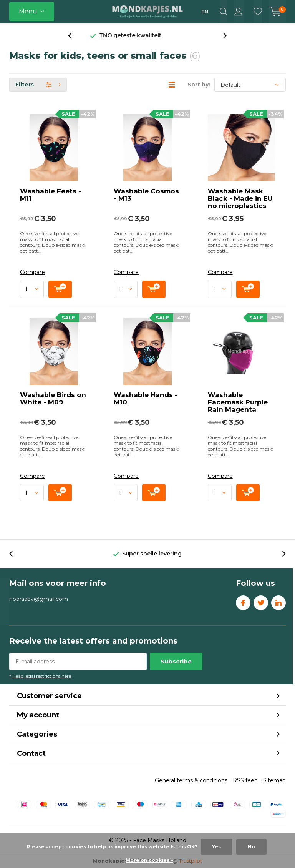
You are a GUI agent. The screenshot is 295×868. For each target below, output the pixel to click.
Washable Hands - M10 (146, 399)
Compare (32, 273)
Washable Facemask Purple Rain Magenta (238, 402)
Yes (216, 847)
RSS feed (245, 781)
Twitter (261, 601)
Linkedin (278, 601)
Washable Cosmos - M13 (146, 195)
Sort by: (199, 85)
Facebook (243, 601)
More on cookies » (149, 860)
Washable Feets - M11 (51, 195)
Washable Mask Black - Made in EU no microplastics (240, 199)
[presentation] (74, 36)
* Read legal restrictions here (40, 677)
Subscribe (176, 662)
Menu (28, 11)
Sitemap (274, 781)
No (251, 847)
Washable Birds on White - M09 (53, 399)
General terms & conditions (191, 781)
